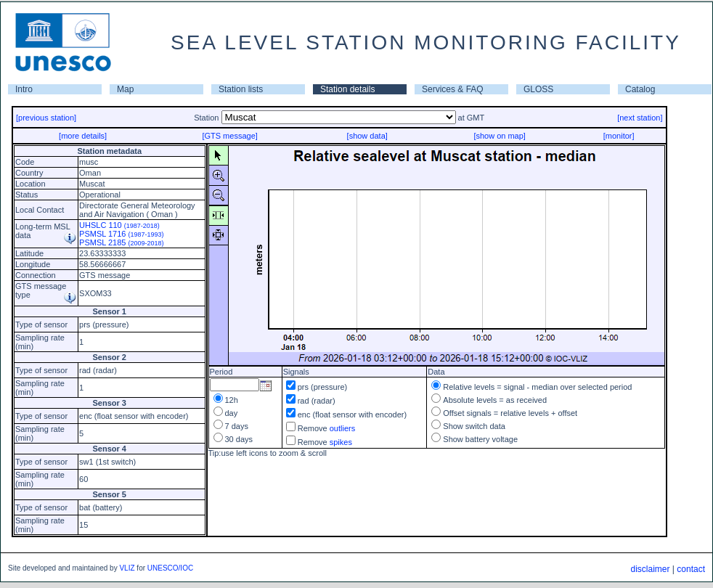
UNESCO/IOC (170, 568)
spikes (341, 442)
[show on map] (500, 136)
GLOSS (538, 89)
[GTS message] (229, 136)
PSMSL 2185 (122, 242)
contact (691, 569)
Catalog (640, 89)
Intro (24, 89)
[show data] (367, 136)
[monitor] (619, 136)
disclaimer (650, 569)
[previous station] (46, 118)
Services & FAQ (453, 89)
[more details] (83, 136)
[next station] (640, 118)
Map (125, 89)
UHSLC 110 (119, 225)
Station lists (241, 89)
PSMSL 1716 (122, 234)
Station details (347, 89)
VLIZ (127, 568)
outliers (342, 428)
